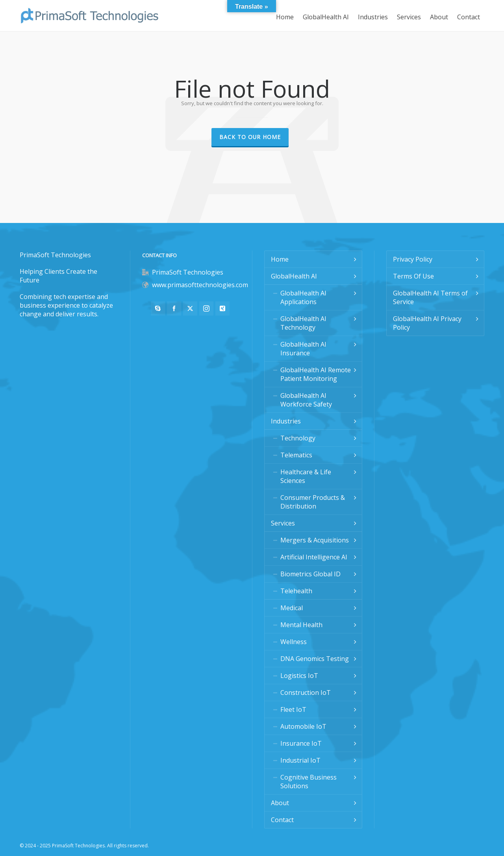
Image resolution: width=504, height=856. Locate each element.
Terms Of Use (413, 276)
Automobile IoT (303, 726)
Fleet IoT (293, 709)
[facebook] (174, 308)
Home (280, 259)
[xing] (222, 308)
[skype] (158, 308)
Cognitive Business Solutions (309, 782)
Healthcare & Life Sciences (306, 476)
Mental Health (301, 625)
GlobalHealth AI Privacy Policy (427, 323)
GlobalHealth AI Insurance (303, 349)
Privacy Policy (413, 259)
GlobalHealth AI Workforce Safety (306, 400)
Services (283, 523)
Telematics (296, 455)
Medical (292, 608)
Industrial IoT (300, 760)
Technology (298, 438)
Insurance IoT (301, 743)
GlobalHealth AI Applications (303, 297)
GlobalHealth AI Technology (303, 323)
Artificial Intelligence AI (314, 557)
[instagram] (206, 308)
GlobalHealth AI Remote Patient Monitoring (316, 374)
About (280, 803)
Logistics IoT (299, 676)
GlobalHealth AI (294, 276)
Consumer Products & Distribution (313, 502)
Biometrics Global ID (310, 574)
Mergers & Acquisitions (315, 540)
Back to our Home (250, 137)
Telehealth (296, 591)
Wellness (294, 642)
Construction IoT (306, 693)
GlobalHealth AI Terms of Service (430, 297)
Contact (282, 820)
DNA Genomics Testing (315, 659)
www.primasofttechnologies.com (200, 285)
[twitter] (190, 308)
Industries (286, 421)
